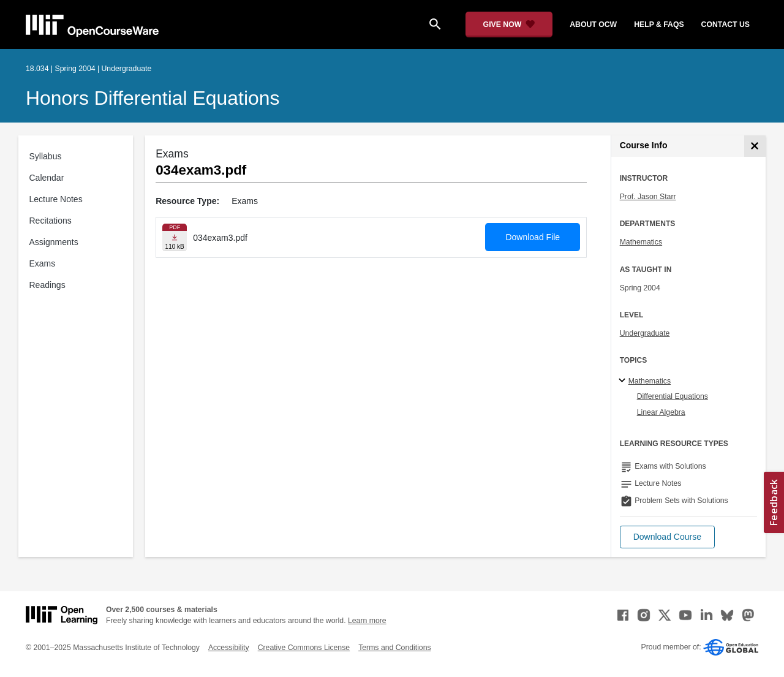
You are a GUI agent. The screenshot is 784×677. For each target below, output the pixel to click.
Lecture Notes (56, 199)
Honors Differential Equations (153, 98)
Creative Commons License (304, 648)
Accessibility (229, 648)
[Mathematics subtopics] (624, 381)
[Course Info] (755, 146)
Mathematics (641, 242)
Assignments (54, 242)
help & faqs (659, 25)
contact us (726, 25)
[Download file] (175, 237)
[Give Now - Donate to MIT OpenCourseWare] (509, 25)
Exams (43, 263)
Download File (533, 237)
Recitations (51, 221)
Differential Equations (673, 396)
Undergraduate (645, 333)
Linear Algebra (661, 412)
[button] (667, 537)
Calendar (47, 178)
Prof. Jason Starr (648, 197)
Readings (47, 285)
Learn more (367, 621)
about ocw (593, 25)
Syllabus (46, 156)
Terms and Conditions (394, 648)
